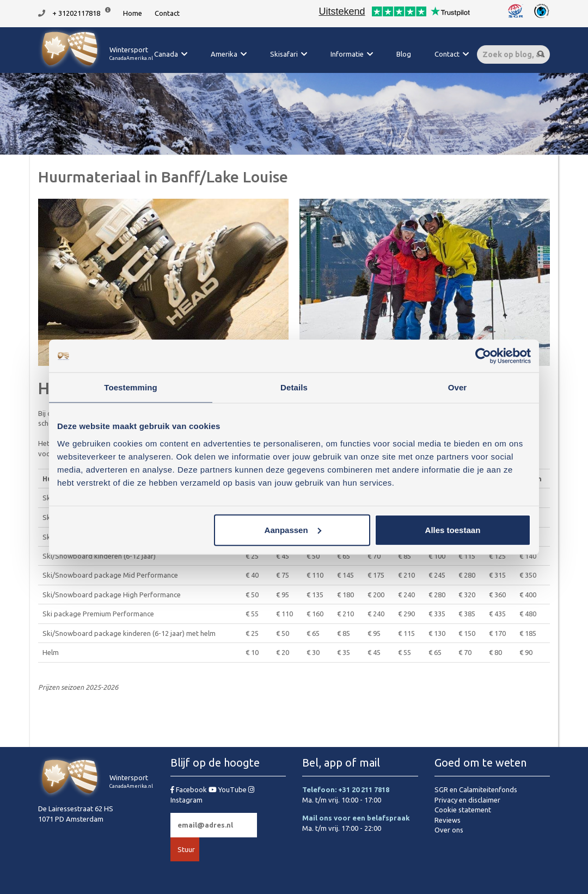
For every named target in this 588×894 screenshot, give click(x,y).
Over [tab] (458, 387)
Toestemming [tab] (131, 387)
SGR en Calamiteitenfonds (476, 789)
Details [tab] (294, 387)
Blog (404, 54)
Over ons (449, 830)
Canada (166, 54)
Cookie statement (463, 810)
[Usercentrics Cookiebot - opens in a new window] (483, 356)
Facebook (189, 789)
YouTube (228, 789)
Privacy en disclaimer (467, 800)
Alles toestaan (453, 529)
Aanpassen (293, 529)
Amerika (224, 54)
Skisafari (284, 54)
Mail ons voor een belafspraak (356, 818)
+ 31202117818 (76, 13)
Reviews (448, 820)
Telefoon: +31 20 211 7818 (346, 789)
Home (133, 13)
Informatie (347, 54)
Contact (167, 13)
